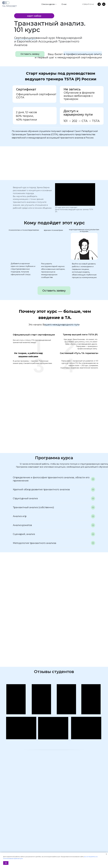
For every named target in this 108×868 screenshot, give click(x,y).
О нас (64, 4)
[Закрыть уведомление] (106, 854)
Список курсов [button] (48, 4)
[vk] (104, 4)
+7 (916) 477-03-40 (88, 4)
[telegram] (99, 4)
